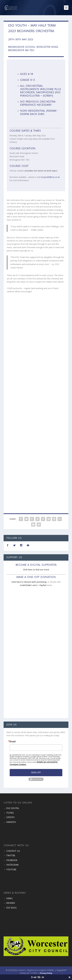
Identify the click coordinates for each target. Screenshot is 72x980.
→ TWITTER (9, 856)
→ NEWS (8, 899)
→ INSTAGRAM (11, 865)
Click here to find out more (36, 570)
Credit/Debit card (28, 585)
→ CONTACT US (12, 851)
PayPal (43, 585)
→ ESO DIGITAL (11, 808)
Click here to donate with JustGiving (29, 582)
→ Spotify (9, 817)
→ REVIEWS (9, 903)
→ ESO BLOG (10, 908)
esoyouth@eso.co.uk (50, 177)
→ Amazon (10, 822)
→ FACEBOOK (10, 860)
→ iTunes (9, 813)
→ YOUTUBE (10, 870)
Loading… (36, 397)
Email (13, 742)
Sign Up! (36, 773)
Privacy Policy (46, 973)
